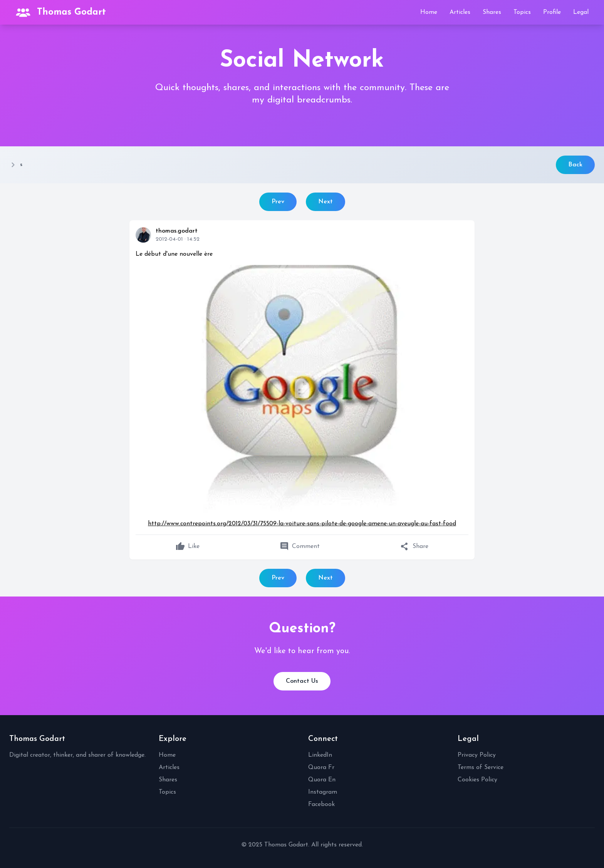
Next (325, 202)
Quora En (322, 780)
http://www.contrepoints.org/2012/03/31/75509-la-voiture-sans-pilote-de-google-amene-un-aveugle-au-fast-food (302, 524)
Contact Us (302, 681)
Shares (492, 12)
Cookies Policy (477, 780)
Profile (552, 12)
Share (414, 546)
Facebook (321, 804)
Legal (581, 12)
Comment (300, 546)
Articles (460, 12)
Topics (522, 12)
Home (429, 12)
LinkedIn (320, 755)
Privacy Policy (477, 755)
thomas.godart (177, 231)
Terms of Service (481, 767)
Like (188, 546)
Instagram (323, 792)
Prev (278, 202)
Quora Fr (321, 767)
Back (575, 165)
